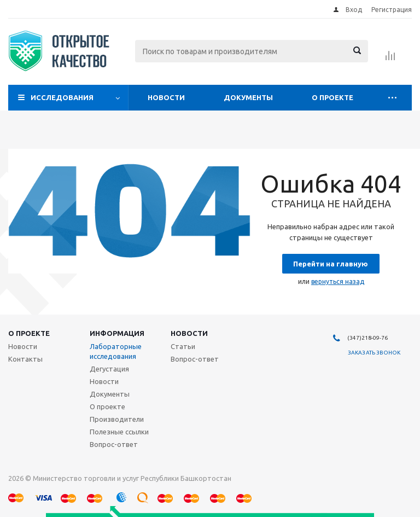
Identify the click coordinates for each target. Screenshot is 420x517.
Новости (166, 97)
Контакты (25, 359)
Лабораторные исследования (116, 351)
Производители (117, 419)
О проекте (332, 97)
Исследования (62, 97)
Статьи (183, 346)
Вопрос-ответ (114, 444)
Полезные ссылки (119, 432)
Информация (117, 333)
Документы (248, 97)
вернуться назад (338, 281)
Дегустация (109, 369)
